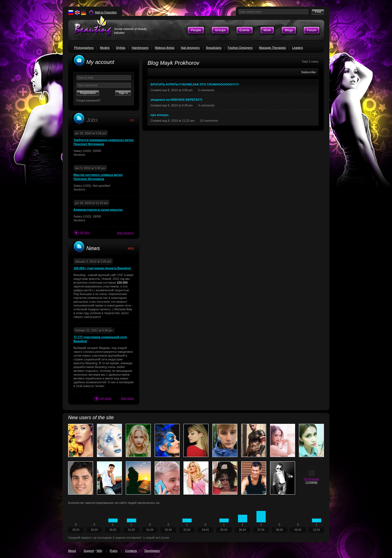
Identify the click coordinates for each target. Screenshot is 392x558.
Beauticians (214, 48)
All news (103, 398)
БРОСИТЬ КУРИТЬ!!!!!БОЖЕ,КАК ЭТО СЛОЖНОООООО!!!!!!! (195, 84)
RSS (131, 249)
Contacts (131, 551)
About (72, 551)
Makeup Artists (165, 48)
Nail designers (190, 48)
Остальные (311, 479)
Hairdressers (140, 48)
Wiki (99, 551)
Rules (114, 551)
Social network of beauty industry (130, 31)
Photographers (84, 48)
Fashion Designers (240, 48)
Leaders (298, 48)
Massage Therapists (272, 48)
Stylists (121, 48)
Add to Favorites (106, 12)
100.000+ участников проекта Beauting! (102, 268)
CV (132, 120)
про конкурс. (160, 115)
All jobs (82, 233)
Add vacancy (125, 233)
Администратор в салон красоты (98, 210)
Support (89, 551)
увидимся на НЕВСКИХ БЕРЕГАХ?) (176, 100)
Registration (88, 93)
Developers (152, 551)
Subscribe (309, 72)
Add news (127, 398)
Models (105, 48)
